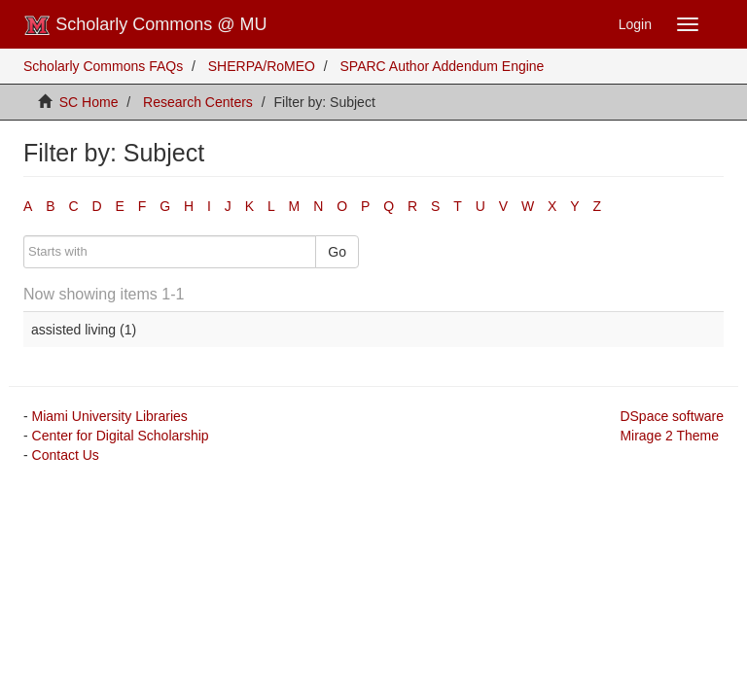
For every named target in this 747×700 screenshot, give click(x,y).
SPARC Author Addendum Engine (443, 66)
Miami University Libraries (110, 416)
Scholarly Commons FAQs (103, 66)
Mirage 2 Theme (669, 436)
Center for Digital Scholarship (121, 436)
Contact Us (66, 455)
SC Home (89, 102)
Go (337, 252)
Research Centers (198, 102)
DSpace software (672, 416)
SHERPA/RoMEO (262, 66)
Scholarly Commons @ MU (145, 25)
